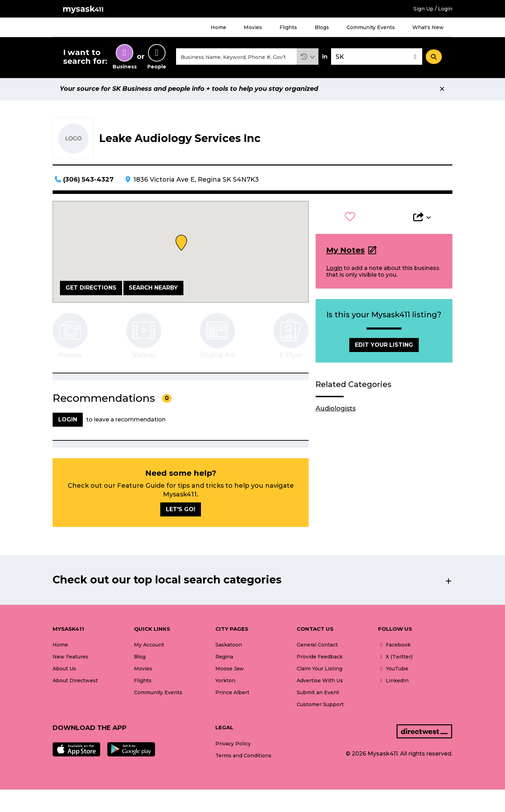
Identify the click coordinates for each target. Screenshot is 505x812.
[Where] (377, 57)
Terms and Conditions (243, 757)
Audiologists (336, 410)
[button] (308, 57)
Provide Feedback (320, 658)
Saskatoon (229, 646)
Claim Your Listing (319, 670)
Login (334, 269)
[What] (236, 57)
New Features (70, 658)
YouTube (393, 670)
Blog (140, 658)
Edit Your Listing (384, 346)
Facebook (394, 646)
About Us (64, 670)
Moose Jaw (230, 670)
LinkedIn (393, 682)
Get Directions (91, 289)
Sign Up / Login (433, 9)
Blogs (322, 27)
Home (218, 27)
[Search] (434, 57)
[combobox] (236, 57)
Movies (253, 27)
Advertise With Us (320, 682)
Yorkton (225, 682)
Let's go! (181, 510)
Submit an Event (318, 693)
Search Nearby (153, 289)
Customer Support (320, 705)
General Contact (317, 646)
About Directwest (75, 682)
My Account (149, 646)
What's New (428, 27)
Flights (288, 27)
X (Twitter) (395, 658)
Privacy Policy (233, 745)
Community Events (371, 27)
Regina (224, 658)
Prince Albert (232, 693)
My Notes (345, 251)
